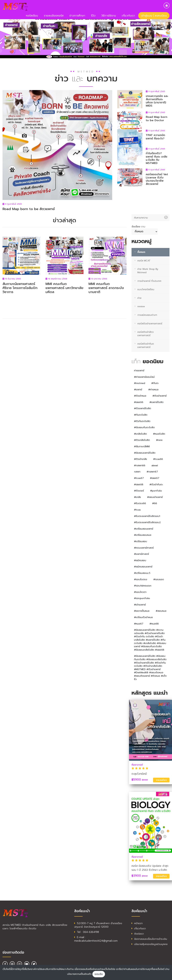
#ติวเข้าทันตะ (156, 485)
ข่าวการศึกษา (77, 16)
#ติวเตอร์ (139, 491)
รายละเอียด (161, 780)
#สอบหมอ (161, 611)
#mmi (159, 440)
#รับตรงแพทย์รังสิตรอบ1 (147, 516)
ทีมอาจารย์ (137, 765)
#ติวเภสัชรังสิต (142, 440)
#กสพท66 (140, 466)
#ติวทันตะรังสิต (142, 421)
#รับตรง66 (140, 503)
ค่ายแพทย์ (139, 371)
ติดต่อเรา (138, 934)
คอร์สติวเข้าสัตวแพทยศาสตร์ (146, 334)
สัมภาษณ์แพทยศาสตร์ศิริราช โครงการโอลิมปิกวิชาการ (20, 288)
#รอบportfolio (142, 598)
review (141, 306)
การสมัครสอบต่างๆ (147, 315)
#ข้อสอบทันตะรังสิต (144, 427)
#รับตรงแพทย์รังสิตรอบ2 (147, 522)
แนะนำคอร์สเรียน (146, 289)
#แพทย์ (138, 390)
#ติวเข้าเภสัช (141, 459)
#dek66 (139, 402)
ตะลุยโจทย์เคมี (139, 774)
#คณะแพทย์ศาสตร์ (144, 548)
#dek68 (139, 485)
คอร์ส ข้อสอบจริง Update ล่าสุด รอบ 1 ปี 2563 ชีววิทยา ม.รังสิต (150, 868)
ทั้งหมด (141, 252)
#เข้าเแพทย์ (140, 605)
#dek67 (155, 478)
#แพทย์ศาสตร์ (142, 554)
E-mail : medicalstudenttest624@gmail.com (96, 939)
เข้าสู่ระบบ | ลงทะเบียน (154, 16)
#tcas (137, 510)
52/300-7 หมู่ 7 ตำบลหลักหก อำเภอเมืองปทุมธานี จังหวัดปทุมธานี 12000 (98, 925)
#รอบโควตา (140, 592)
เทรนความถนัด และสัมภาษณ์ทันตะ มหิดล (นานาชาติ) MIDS (157, 101)
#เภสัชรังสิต (140, 434)
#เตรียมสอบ (141, 541)
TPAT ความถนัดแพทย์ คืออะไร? (155, 137)
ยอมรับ (99, 974)
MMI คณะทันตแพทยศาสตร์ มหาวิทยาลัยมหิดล (64, 288)
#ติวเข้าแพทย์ (160, 396)
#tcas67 (139, 478)
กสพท (137, 472)
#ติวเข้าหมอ (140, 396)
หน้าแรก (137, 923)
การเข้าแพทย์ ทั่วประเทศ (149, 281)
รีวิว (93, 16)
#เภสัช (137, 497)
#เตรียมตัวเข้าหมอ (143, 617)
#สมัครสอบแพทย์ (143, 567)
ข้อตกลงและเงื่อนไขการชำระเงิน (149, 939)
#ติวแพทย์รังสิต (143, 408)
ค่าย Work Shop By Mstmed (148, 271)
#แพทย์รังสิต (156, 402)
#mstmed (140, 383)
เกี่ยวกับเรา (128, 16)
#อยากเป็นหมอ (142, 611)
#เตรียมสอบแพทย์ (144, 529)
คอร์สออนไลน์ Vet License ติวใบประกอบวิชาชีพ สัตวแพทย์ (157, 179)
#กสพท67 (152, 472)
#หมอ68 (154, 624)
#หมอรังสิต (159, 434)
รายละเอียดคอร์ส (54, 16)
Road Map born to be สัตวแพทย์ (29, 209)
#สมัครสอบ (140, 560)
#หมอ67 (139, 624)
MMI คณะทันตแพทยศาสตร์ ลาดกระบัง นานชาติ (106, 288)
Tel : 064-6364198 (87, 932)
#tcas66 (158, 459)
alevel (155, 466)
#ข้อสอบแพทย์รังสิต (145, 453)
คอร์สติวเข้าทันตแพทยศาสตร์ (146, 345)
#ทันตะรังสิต (141, 415)
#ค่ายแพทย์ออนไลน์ (144, 377)
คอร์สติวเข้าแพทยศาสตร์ (150, 324)
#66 (155, 503)
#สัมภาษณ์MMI (142, 446)
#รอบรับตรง (141, 579)
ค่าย (139, 298)
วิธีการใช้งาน (109, 16)
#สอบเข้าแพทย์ (155, 497)
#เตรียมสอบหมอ (143, 535)
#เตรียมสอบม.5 (142, 573)
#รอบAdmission (143, 586)
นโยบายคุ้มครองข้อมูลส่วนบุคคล (149, 944)
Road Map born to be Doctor (157, 119)
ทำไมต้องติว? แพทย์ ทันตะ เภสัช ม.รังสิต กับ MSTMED (157, 158)
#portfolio (156, 491)
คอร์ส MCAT (144, 261)
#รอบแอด (159, 579)
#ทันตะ (155, 383)
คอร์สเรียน (32, 16)
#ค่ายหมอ (153, 390)
